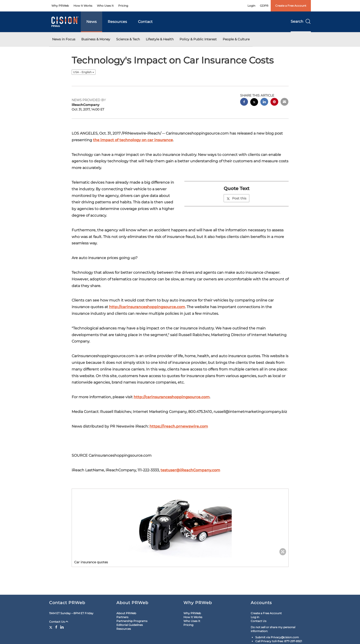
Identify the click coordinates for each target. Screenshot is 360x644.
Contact (145, 22)
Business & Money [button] (96, 39)
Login (251, 6)
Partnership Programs (132, 621)
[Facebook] (56, 627)
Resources (117, 22)
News (91, 22)
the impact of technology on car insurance (133, 140)
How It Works (83, 6)
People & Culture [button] (236, 39)
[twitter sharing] (254, 103)
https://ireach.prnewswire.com (179, 426)
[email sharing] (284, 102)
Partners (122, 617)
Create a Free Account (291, 6)
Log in (255, 617)
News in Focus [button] (64, 39)
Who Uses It (105, 6)
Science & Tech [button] (128, 39)
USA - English (84, 72)
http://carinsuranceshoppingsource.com (147, 307)
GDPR (264, 6)
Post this (236, 198)
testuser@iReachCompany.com (190, 470)
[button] (180, 523)
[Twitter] (51, 627)
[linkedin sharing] (264, 102)
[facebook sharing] (244, 102)
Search (301, 21)
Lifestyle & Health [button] (160, 39)
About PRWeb (126, 613)
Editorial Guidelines (130, 625)
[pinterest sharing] (274, 102)
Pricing (123, 6)
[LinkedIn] (62, 627)
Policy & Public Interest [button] (198, 39)
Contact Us (59, 622)
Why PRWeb (60, 6)
